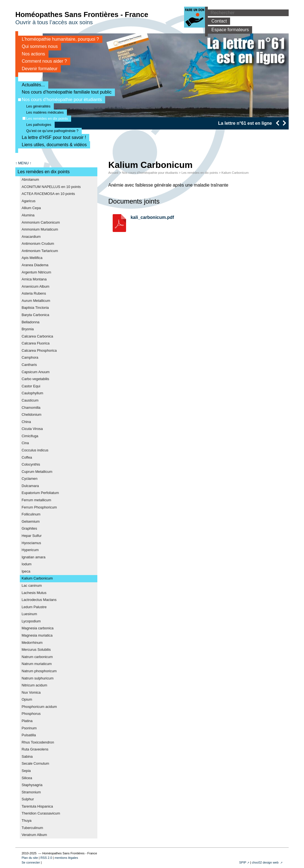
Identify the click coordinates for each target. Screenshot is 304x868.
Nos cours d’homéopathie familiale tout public (65, 92)
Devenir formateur (38, 69)
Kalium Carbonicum (37, 578)
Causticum (30, 400)
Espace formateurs (228, 30)
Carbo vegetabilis (35, 379)
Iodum (26, 564)
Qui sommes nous (38, 46)
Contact (217, 21)
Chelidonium (31, 415)
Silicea (27, 778)
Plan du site (30, 858)
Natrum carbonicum (37, 657)
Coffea (27, 457)
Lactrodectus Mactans (39, 600)
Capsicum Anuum (35, 372)
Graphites (29, 528)
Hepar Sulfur (32, 536)
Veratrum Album (34, 835)
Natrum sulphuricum (38, 678)
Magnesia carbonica (38, 628)
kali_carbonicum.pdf (152, 217)
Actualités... (32, 85)
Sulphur (28, 799)
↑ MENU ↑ (23, 163)
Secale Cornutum (35, 763)
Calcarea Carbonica (37, 336)
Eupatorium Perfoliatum (40, 493)
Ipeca (26, 571)
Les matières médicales (43, 112)
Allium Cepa (31, 208)
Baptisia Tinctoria (35, 308)
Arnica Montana (34, 279)
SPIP (243, 862)
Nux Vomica (31, 692)
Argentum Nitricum (36, 272)
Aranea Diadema (35, 265)
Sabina (27, 756)
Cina (25, 443)
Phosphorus (31, 714)
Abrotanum (30, 179)
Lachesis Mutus (34, 593)
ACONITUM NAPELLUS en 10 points (51, 187)
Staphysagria (32, 785)
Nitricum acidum (34, 685)
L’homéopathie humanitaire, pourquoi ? (59, 39)
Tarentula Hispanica (37, 806)
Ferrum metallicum (36, 500)
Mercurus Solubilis (36, 650)
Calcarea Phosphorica (39, 350)
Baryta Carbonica (35, 315)
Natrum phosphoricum (39, 671)
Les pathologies (37, 125)
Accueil (113, 173)
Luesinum (29, 614)
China (26, 422)
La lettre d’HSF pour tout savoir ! (52, 137)
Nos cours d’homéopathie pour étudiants (60, 100)
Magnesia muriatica (37, 635)
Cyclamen (29, 479)
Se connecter (31, 862)
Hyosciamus (31, 543)
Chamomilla (31, 408)
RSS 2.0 (46, 858)
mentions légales (66, 858)
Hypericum (30, 550)
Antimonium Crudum (38, 244)
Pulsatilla (29, 735)
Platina (27, 721)
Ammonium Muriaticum (40, 229)
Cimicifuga (30, 436)
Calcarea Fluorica (35, 343)
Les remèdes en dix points (45, 118)
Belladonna (30, 322)
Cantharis (29, 365)
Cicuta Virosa (32, 429)
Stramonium (31, 792)
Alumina (28, 215)
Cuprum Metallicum (37, 472)
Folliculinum (31, 514)
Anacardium (31, 237)
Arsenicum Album (35, 286)
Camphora (30, 357)
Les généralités (37, 106)
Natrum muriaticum (37, 664)
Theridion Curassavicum (41, 813)
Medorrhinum (32, 643)
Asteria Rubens (34, 293)
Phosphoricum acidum (39, 707)
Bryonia (27, 329)
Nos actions (32, 54)
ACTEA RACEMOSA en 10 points (48, 194)
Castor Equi (31, 386)
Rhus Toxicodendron (38, 742)
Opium (27, 699)
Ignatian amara (33, 557)
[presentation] (277, 123)
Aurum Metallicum (36, 301)
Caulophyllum (32, 393)
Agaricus (28, 201)
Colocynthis (31, 464)
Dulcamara (30, 486)
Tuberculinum (32, 828)
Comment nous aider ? (43, 61)
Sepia (26, 771)
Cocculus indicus (35, 450)
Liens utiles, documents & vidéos (52, 145)
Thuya (26, 821)
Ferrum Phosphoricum (39, 507)
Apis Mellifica (32, 258)
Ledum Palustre (34, 607)
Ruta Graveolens (35, 749)
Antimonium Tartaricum (40, 251)
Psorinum (29, 728)
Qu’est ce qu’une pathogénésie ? (50, 131)
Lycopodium (31, 621)
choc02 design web (266, 862)
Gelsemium (31, 521)
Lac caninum (32, 585)
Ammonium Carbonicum (41, 222)
